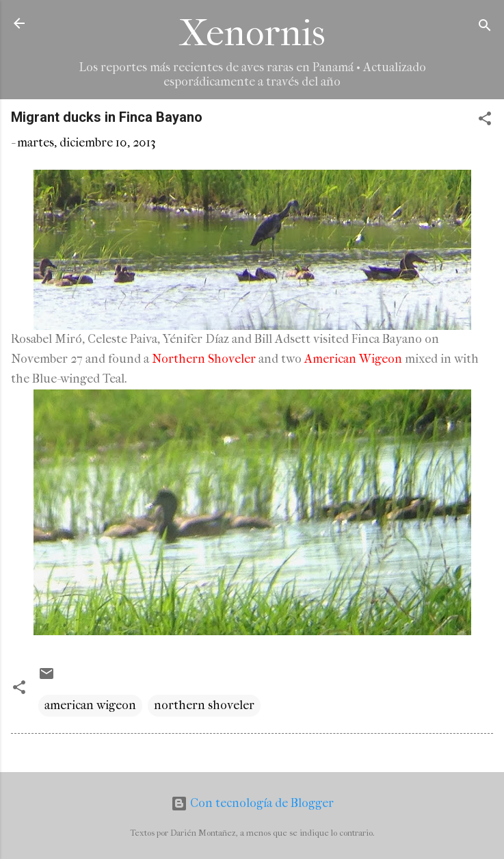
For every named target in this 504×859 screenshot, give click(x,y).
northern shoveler (204, 705)
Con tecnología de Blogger (252, 803)
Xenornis (252, 33)
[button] (485, 121)
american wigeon (90, 705)
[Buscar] (485, 28)
